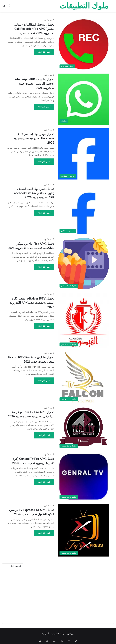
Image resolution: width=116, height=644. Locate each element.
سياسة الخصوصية (58, 634)
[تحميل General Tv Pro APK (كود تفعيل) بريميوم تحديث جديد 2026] (84, 477)
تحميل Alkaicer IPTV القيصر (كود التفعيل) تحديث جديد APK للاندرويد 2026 (32, 303)
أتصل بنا (45, 634)
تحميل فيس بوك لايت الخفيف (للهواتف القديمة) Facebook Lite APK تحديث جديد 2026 (33, 193)
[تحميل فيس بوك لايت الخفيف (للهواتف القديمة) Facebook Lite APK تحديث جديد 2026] (84, 209)
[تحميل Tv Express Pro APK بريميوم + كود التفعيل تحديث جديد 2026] (84, 530)
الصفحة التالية (13, 566)
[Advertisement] (58, 598)
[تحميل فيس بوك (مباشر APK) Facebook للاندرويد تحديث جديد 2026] (84, 154)
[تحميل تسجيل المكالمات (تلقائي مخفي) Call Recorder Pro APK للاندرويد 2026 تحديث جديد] (84, 44)
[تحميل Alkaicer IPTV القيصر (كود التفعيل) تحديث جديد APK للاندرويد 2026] (84, 320)
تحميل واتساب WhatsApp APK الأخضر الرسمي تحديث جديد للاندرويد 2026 (34, 84)
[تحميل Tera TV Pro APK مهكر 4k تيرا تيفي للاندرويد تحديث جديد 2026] (84, 428)
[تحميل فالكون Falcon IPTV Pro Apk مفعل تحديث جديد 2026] (84, 377)
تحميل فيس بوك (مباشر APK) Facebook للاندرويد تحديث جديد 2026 (34, 138)
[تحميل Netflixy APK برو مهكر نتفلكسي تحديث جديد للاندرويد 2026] (84, 264)
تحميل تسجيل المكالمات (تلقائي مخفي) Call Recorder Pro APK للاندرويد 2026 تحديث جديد (34, 29)
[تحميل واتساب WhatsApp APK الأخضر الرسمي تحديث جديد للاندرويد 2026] (84, 99)
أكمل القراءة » (44, 52)
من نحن (71, 634)
